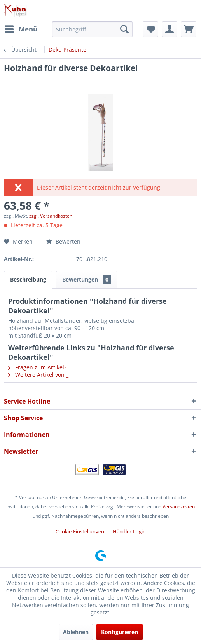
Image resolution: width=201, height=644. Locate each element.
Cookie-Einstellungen (80, 531)
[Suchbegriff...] (92, 29)
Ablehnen (76, 632)
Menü (21, 28)
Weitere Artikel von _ (38, 375)
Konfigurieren (120, 632)
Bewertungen (87, 279)
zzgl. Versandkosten (51, 216)
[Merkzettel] (150, 29)
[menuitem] (21, 29)
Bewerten (63, 241)
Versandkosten (179, 507)
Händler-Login (129, 531)
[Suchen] (124, 29)
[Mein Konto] (170, 29)
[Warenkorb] (189, 29)
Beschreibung (28, 279)
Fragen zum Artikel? (37, 367)
